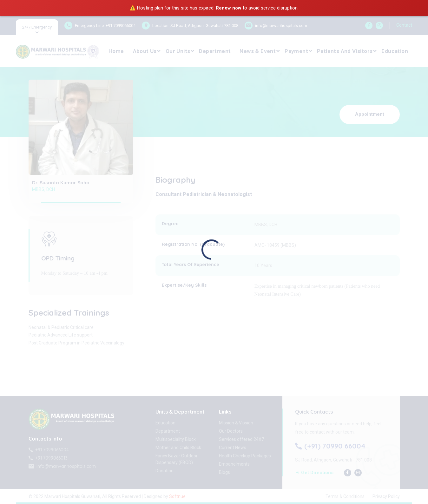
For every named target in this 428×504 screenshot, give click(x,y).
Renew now (229, 8)
